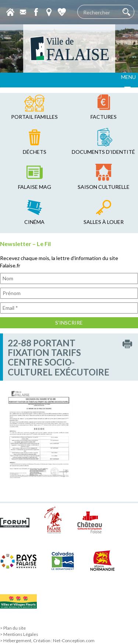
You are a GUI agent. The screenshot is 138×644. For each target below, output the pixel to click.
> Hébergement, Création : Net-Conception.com (47, 640)
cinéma (34, 222)
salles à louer (104, 222)
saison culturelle (104, 187)
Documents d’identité (103, 152)
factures (104, 117)
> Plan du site (13, 628)
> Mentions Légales (19, 634)
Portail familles (34, 117)
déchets (35, 152)
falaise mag (35, 187)
